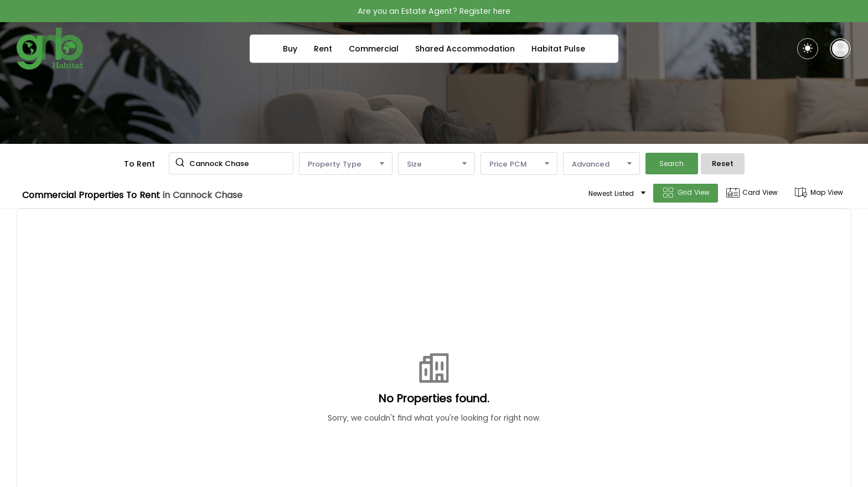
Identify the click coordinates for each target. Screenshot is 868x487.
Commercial (374, 49)
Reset (723, 164)
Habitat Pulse (558, 49)
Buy (290, 49)
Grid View (686, 193)
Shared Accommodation (465, 49)
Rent (323, 49)
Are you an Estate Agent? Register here (434, 11)
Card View (752, 193)
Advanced (601, 164)
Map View (819, 193)
